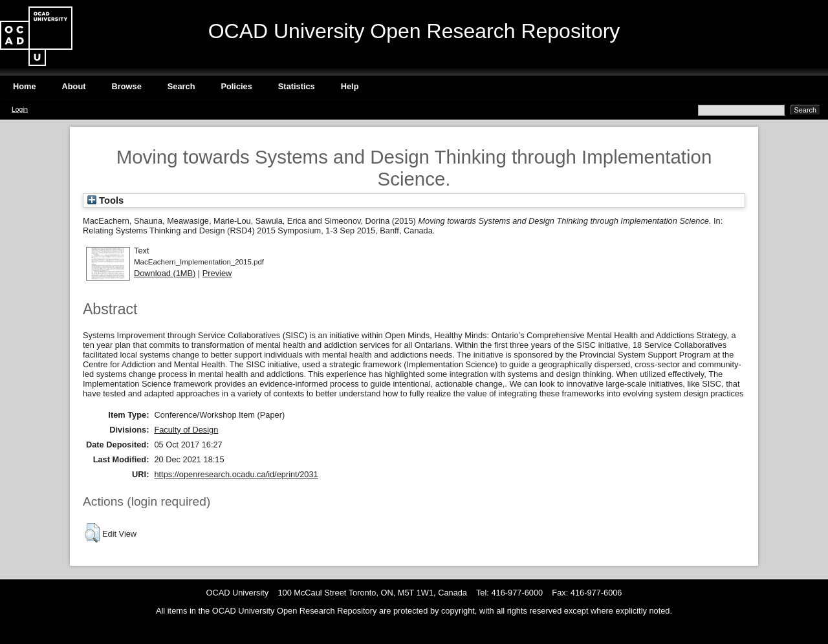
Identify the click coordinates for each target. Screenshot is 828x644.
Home (25, 86)
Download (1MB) (165, 273)
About (74, 86)
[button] (92, 533)
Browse (127, 86)
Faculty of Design (186, 430)
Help (350, 86)
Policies (236, 86)
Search (181, 86)
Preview (217, 273)
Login (20, 110)
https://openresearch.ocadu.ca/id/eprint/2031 (236, 474)
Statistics (297, 86)
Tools (105, 200)
